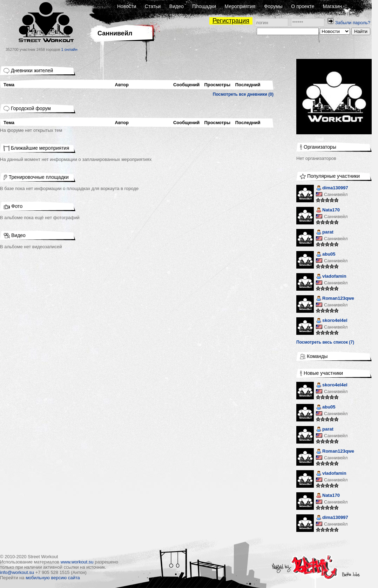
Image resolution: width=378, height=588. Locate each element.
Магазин (332, 6)
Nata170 (328, 211)
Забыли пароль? (353, 23)
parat (325, 233)
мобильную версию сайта (53, 578)
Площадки (204, 6)
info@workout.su (17, 572)
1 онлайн (69, 49)
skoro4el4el (332, 321)
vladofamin (331, 277)
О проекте (303, 6)
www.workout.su (77, 562)
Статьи (153, 6)
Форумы (273, 6)
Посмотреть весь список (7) (325, 342)
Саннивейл (336, 194)
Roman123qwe (335, 299)
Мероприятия (240, 6)
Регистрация (231, 21)
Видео (177, 6)
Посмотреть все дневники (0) (243, 94)
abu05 (326, 255)
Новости (127, 6)
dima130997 (332, 188)
